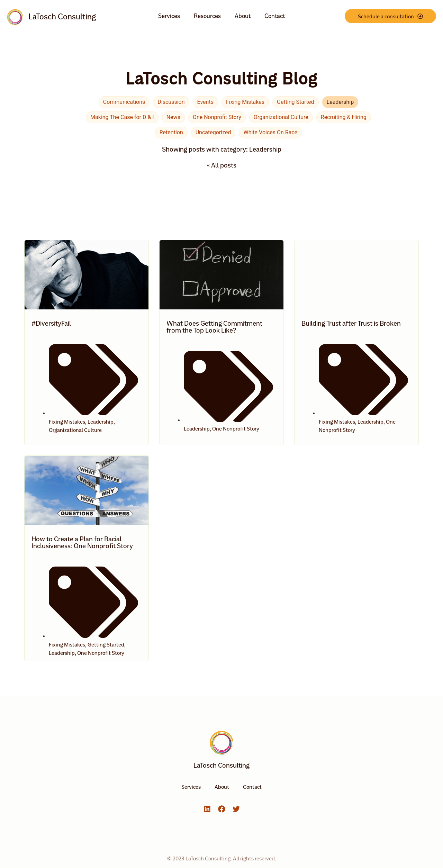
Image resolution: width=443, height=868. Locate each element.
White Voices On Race (270, 132)
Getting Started (296, 102)
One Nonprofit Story (217, 117)
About (243, 16)
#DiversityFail (51, 323)
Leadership (340, 102)
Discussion (171, 102)
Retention (171, 132)
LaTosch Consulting (62, 17)
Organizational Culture (281, 117)
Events (205, 102)
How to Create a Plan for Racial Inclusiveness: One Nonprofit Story (82, 542)
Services (169, 16)
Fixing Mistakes (245, 102)
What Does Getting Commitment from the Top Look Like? (214, 327)
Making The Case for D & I (122, 117)
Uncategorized (213, 132)
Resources (207, 16)
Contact (275, 16)
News (173, 117)
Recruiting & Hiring (344, 117)
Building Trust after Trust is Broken (351, 323)
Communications (124, 102)
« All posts (222, 165)
